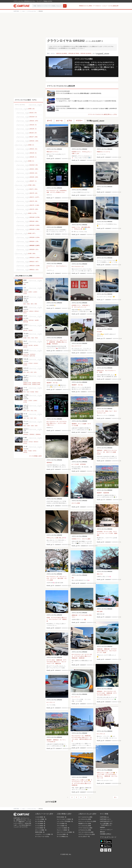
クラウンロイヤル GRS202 (54, 149)
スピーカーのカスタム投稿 (86, 832)
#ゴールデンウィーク (80, 307)
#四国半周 (52, 342)
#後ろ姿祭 (60, 578)
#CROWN (83, 464)
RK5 (25, 304)
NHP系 (37, 320)
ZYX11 (25, 443)
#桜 (73, 578)
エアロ (69, 121)
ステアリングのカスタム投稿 (87, 834)
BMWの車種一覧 (40, 832)
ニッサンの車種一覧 (41, 819)
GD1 (25, 426)
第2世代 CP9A (36, 383)
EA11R (25, 330)
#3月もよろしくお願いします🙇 (106, 773)
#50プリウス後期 (111, 452)
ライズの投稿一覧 (62, 824)
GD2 (29, 426)
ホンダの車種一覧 (40, 821)
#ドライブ (53, 578)
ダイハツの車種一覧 (41, 830)
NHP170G (32, 356)
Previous (47, 66)
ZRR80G (26, 434)
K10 (25, 418)
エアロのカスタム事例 (85, 830)
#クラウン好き (108, 532)
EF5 (35, 372)
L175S (25, 402)
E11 (25, 392)
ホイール (59, 121)
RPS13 (37, 311)
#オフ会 (55, 383)
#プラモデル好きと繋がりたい (83, 656)
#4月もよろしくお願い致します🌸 (56, 538)
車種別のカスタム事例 (85, 6)
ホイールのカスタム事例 (85, 817)
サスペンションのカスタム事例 (87, 821)
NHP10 (25, 320)
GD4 (36, 426)
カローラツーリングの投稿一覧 (66, 832)
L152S (30, 401)
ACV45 (25, 347)
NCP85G (26, 356)
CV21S (36, 363)
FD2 (32, 411)
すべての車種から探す (36, 456)
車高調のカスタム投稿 (85, 824)
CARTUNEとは (104, 817)
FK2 (36, 411)
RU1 (29, 338)
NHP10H (31, 320)
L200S (25, 292)
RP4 (36, 304)
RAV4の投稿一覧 (62, 817)
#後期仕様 (100, 649)
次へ (116, 797)
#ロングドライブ (77, 346)
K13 (35, 418)
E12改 (32, 392)
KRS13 (31, 311)
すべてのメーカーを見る (42, 837)
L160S (35, 401)
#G (104, 452)
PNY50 (25, 452)
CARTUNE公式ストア (106, 821)
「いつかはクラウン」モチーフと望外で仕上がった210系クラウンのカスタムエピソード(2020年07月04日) (86, 101)
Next (117, 66)
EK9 (25, 411)
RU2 (33, 338)
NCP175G (26, 354)
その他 (95, 121)
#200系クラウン (76, 152)
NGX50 (25, 442)
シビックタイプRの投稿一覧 (65, 821)
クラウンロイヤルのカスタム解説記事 (61, 86)
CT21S (25, 363)
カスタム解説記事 (113, 6)
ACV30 (25, 345)
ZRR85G (32, 434)
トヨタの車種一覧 (40, 817)
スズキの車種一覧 (40, 828)
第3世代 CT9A (27, 383)
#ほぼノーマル (76, 227)
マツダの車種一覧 (40, 824)
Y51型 (30, 451)
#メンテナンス (76, 697)
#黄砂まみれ (100, 371)
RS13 (25, 313)
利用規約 (103, 827)
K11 (28, 418)
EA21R (31, 330)
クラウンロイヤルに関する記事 (63, 91)
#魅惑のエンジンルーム (103, 152)
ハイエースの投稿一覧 (63, 828)
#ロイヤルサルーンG (53, 191)
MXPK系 (26, 322)
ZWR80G (38, 434)
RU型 (25, 338)
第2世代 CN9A (36, 384)
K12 (32, 418)
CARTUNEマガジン (106, 819)
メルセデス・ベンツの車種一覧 (44, 834)
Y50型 (25, 451)
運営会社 (103, 832)
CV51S (25, 365)
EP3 (28, 411)
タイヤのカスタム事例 (85, 819)
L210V (25, 293)
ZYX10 (31, 442)
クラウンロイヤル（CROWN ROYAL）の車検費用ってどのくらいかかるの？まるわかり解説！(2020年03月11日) (86, 109)
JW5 (25, 284)
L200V (30, 292)
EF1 (25, 372)
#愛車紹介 (100, 450)
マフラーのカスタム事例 (85, 828)
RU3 (36, 338)
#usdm (99, 454)
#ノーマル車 (75, 464)
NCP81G (33, 354)
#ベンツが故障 (82, 424)
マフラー (79, 121)
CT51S (30, 363)
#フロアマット (51, 266)
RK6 (28, 304)
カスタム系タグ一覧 (84, 837)
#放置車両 (106, 493)
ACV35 (31, 345)
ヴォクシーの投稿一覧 (63, 830)
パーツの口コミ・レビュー (100, 6)
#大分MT (99, 332)
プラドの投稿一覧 (62, 826)
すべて (101, 53)
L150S (25, 401)
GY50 (34, 451)
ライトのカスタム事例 (85, 826)
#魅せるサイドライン (53, 152)
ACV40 (36, 345)
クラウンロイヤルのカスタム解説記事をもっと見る (102, 114)
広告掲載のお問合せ (106, 834)
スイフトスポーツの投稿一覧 (65, 819)
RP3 (32, 304)
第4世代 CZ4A (27, 384)
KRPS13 (26, 311)
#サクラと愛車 (76, 503)
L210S (35, 292)
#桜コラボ (100, 574)
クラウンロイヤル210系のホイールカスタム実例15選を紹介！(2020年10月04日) (78, 93)
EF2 (28, 372)
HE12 (37, 392)
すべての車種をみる (62, 837)
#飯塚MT (49, 383)
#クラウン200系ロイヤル (57, 192)
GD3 (32, 426)
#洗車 (101, 372)
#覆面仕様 (75, 615)
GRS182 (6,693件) (86, 53)
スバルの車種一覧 (40, 826)
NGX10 (36, 442)
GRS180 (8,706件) (74, 53)
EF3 (32, 372)
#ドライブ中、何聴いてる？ (105, 411)
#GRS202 (55, 344)
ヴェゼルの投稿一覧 (62, 834)
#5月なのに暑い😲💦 (80, 229)
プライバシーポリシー (106, 830)
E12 (28, 392)
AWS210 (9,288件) (62, 53)
